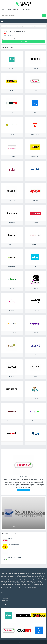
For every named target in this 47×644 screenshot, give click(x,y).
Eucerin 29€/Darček (13, 538)
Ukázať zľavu (23, 42)
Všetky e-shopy (41, 47)
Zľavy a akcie (5, 600)
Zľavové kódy (5, 599)
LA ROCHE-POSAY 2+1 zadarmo (16, 557)
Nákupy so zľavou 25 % (9, 527)
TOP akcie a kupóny (7, 597)
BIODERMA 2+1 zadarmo (14, 551)
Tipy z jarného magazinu (14, 545)
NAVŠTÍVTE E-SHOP (24, 490)
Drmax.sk (23, 477)
